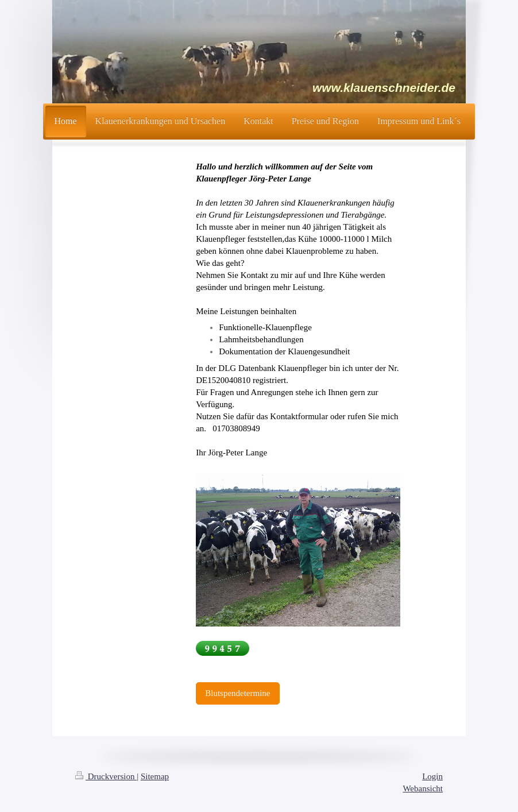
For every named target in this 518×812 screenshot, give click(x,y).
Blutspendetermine (237, 693)
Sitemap (155, 776)
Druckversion (106, 776)
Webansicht (423, 788)
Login (432, 776)
